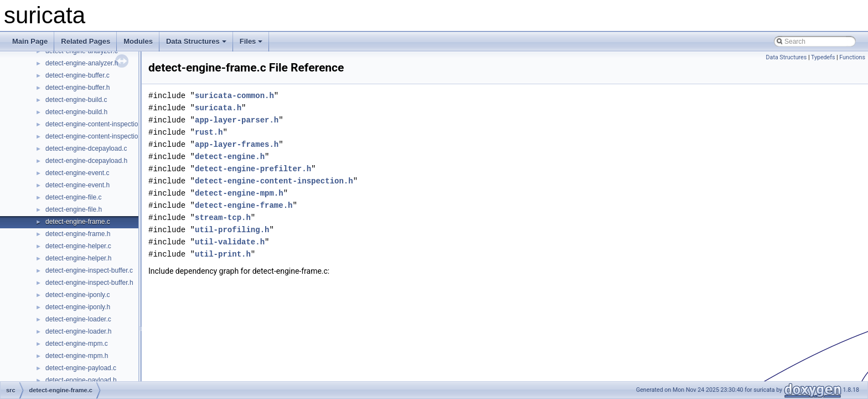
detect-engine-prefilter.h (253, 169)
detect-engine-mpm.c (77, 344)
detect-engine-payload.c (81, 368)
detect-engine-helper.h (78, 258)
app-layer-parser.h (237, 120)
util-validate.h (230, 242)
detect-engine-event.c (77, 173)
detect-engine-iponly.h (78, 307)
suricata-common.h (234, 96)
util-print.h (223, 254)
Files (251, 41)
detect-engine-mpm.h (77, 356)
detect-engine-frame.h (78, 234)
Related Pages (86, 41)
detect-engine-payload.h (81, 380)
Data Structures (196, 41)
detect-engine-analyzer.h (82, 63)
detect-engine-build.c (76, 100)
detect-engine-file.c (73, 197)
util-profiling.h (232, 230)
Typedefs (823, 57)
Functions (852, 57)
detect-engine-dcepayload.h (86, 161)
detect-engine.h (230, 157)
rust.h (209, 132)
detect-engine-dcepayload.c (86, 149)
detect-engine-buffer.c (77, 75)
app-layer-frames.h (237, 144)
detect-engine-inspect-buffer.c (89, 270)
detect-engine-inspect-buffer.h (89, 283)
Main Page (30, 41)
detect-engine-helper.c (78, 246)
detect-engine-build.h (76, 112)
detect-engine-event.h (77, 185)
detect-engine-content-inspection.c (96, 124)
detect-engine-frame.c (78, 222)
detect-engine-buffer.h (78, 88)
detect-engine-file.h (74, 209)
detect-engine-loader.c (78, 319)
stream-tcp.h (223, 218)
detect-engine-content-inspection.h (96, 136)
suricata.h (218, 108)
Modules (138, 41)
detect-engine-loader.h (78, 331)
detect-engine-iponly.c (78, 295)
